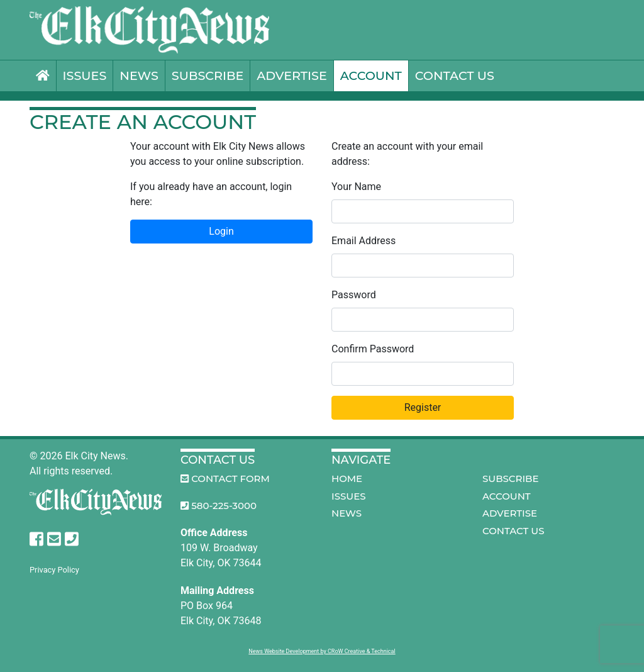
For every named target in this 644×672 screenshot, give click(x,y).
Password (354, 295)
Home (347, 479)
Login (221, 231)
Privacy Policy (54, 570)
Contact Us (455, 76)
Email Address (364, 241)
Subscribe (208, 76)
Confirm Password (373, 349)
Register (423, 407)
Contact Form (225, 479)
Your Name (356, 187)
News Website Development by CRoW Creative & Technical (322, 651)
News (139, 76)
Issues (85, 76)
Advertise (291, 76)
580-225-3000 (219, 506)
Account (371, 76)
